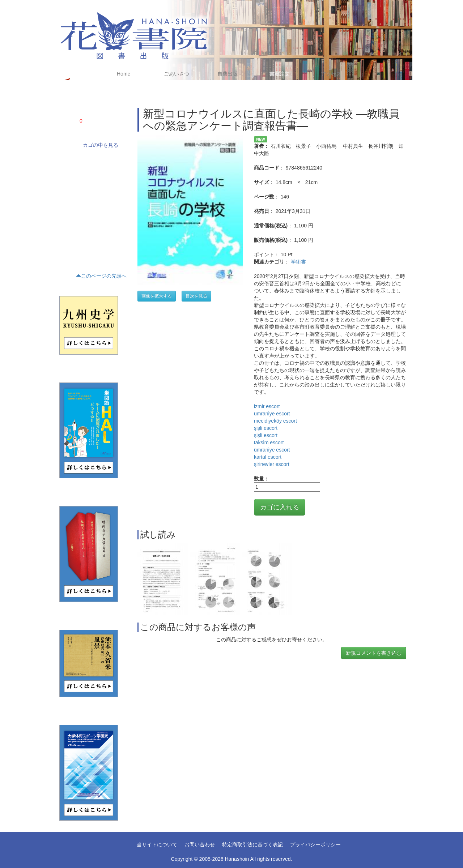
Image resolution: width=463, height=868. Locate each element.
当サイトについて (157, 845)
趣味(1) (65, 245)
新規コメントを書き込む (374, 653)
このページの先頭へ (101, 276)
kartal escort (268, 457)
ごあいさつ (177, 74)
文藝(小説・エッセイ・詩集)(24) (89, 184)
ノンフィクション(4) (78, 172)
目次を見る (196, 296)
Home (124, 74)
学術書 (298, 262)
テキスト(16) (70, 221)
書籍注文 (280, 74)
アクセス (331, 74)
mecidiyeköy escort (275, 421)
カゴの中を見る (101, 145)
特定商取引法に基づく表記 (252, 845)
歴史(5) (65, 209)
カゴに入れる (280, 507)
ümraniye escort (272, 414)
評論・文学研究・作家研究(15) (88, 196)
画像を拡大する (157, 296)
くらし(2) (67, 233)
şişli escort (266, 428)
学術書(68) (68, 159)
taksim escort (269, 442)
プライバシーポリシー (315, 845)
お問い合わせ (200, 845)
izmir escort (267, 406)
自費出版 (228, 74)
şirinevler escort (272, 464)
